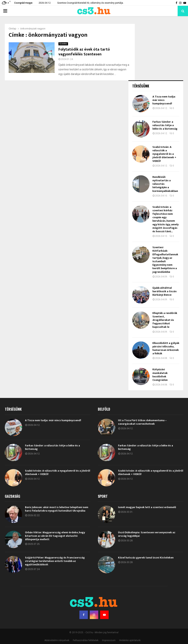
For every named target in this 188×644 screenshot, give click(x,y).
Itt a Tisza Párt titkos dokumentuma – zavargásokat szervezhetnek (142, 422)
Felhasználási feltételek (86, 640)
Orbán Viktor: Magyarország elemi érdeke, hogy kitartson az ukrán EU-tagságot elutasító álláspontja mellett (55, 536)
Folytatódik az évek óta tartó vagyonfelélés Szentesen (84, 52)
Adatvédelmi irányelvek (57, 640)
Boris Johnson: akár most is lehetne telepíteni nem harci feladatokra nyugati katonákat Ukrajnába (57, 509)
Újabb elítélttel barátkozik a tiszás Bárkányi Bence (165, 291)
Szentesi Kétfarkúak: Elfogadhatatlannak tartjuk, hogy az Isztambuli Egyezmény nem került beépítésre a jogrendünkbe (165, 260)
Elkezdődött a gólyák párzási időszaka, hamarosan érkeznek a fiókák (166, 348)
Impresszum (109, 640)
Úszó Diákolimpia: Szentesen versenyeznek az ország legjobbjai (147, 534)
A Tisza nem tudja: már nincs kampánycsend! (164, 100)
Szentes (63, 44)
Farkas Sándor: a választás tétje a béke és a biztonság (165, 125)
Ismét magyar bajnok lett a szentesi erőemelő (147, 507)
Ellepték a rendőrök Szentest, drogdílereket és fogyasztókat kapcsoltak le (165, 320)
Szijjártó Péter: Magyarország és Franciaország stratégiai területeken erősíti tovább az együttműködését (55, 561)
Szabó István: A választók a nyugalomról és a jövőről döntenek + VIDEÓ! (164, 154)
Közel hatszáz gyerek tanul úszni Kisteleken (146, 558)
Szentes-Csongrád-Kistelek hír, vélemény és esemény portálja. (90, 3)
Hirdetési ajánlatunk (130, 640)
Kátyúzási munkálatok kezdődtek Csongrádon (160, 375)
